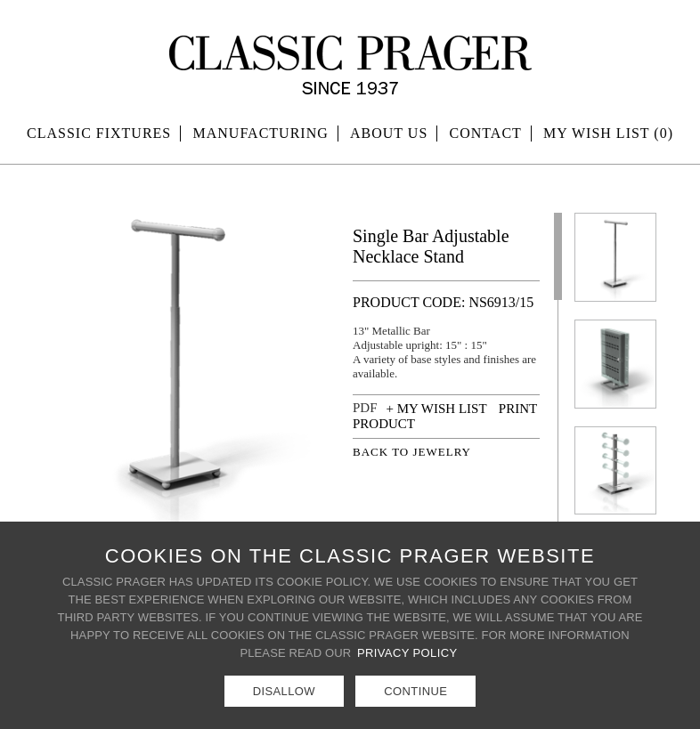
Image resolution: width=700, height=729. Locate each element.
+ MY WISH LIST (437, 409)
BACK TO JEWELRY (412, 452)
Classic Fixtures (99, 133)
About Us (389, 133)
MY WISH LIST (608, 133)
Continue (415, 691)
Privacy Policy (407, 653)
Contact (486, 133)
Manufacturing (261, 133)
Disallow (284, 691)
